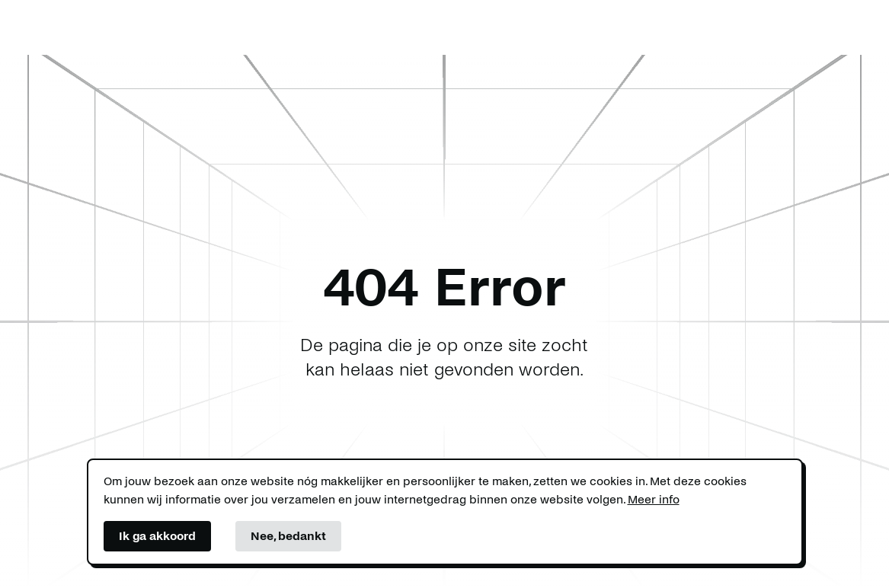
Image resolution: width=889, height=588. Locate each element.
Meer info (654, 499)
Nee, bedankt (288, 536)
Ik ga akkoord (157, 536)
